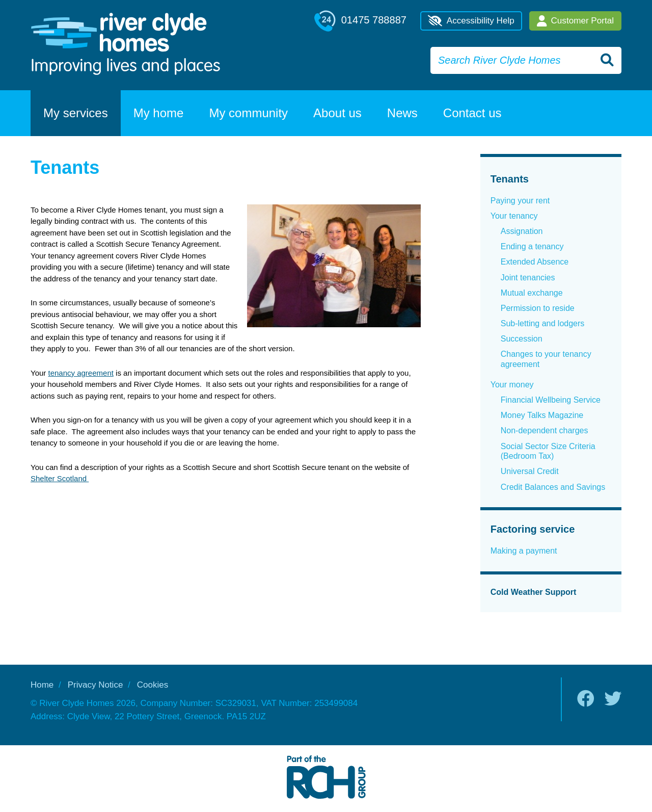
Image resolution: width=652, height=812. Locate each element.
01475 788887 (360, 21)
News (402, 113)
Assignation (522, 231)
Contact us (472, 113)
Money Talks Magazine (542, 415)
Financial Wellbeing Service (551, 400)
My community (248, 113)
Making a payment (524, 551)
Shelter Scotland (60, 478)
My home (159, 113)
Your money (512, 385)
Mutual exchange (532, 293)
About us (337, 113)
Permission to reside (538, 308)
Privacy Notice (96, 685)
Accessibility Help (471, 21)
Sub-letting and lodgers (543, 323)
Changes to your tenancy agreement (546, 359)
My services (76, 113)
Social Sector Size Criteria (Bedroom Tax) (548, 451)
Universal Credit (530, 471)
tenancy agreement (80, 373)
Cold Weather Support (534, 592)
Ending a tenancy (532, 246)
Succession (522, 339)
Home (42, 685)
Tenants (510, 179)
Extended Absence (535, 262)
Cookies (153, 685)
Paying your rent (520, 201)
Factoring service (533, 529)
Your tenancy (514, 216)
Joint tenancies (528, 278)
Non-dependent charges (545, 430)
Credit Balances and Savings (553, 487)
